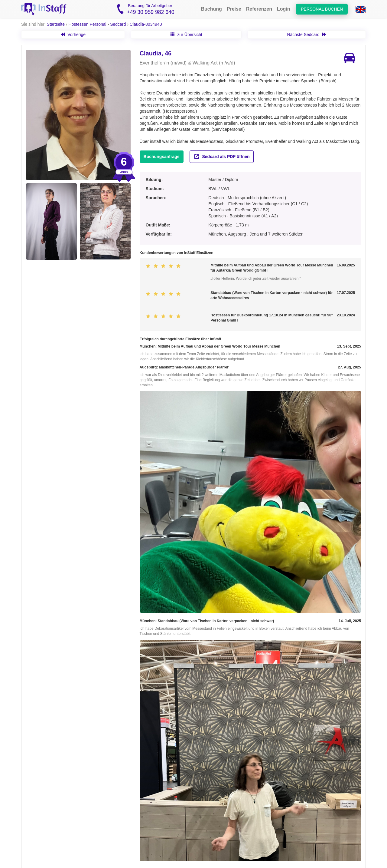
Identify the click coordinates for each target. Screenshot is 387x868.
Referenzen (259, 9)
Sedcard (118, 24)
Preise (234, 9)
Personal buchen (322, 9)
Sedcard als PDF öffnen (222, 157)
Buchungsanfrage (162, 157)
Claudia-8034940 (146, 24)
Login (284, 9)
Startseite (56, 24)
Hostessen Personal (87, 24)
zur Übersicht (186, 35)
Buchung (211, 9)
